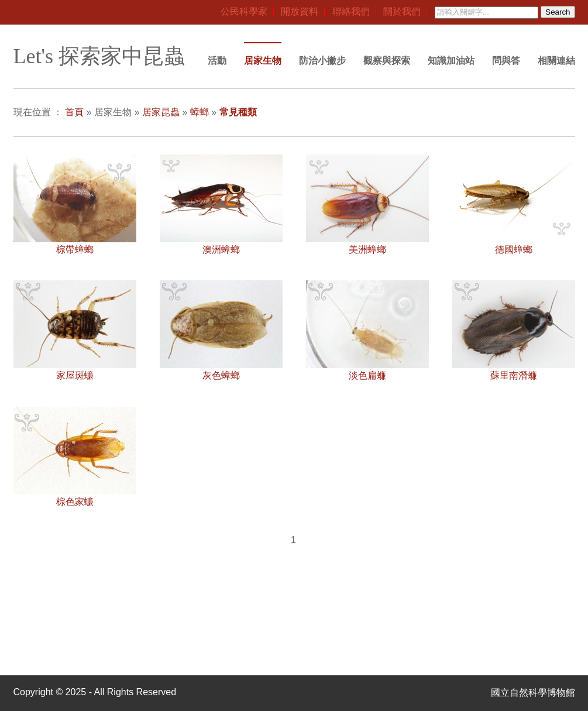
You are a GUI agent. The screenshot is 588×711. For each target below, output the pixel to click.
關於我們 (402, 11)
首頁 (74, 112)
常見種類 (238, 112)
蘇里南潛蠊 (514, 375)
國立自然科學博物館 (533, 693)
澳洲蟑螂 (221, 250)
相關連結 (556, 61)
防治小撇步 (322, 61)
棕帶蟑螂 (75, 250)
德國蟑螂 (514, 250)
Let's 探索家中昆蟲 (99, 56)
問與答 (506, 61)
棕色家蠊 (75, 502)
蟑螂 (200, 112)
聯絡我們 (351, 11)
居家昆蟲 (161, 112)
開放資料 (300, 11)
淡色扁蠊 (367, 375)
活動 (217, 61)
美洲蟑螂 (367, 250)
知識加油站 (451, 61)
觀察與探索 (387, 61)
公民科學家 (244, 11)
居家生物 (263, 61)
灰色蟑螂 (221, 375)
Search (558, 12)
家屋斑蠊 (75, 375)
